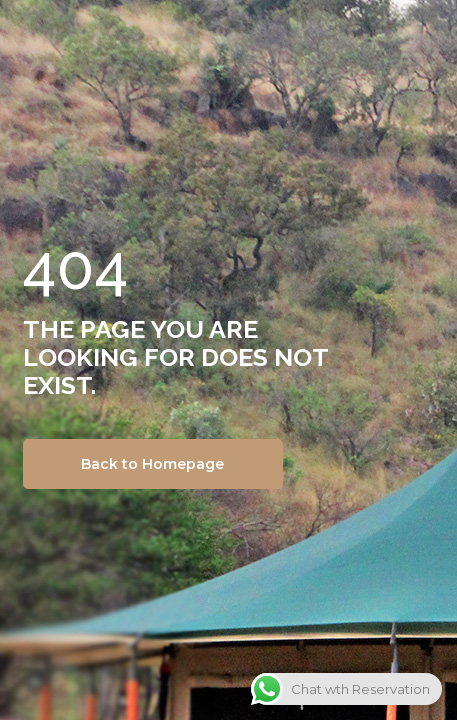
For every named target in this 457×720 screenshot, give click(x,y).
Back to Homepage (152, 464)
